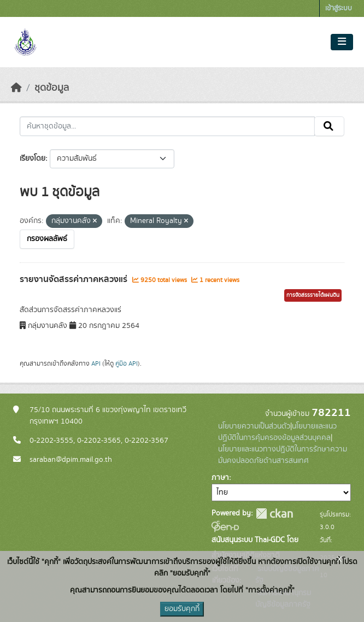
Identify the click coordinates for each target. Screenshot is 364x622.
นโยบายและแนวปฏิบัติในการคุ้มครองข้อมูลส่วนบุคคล (277, 432)
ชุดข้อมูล (52, 88)
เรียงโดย (33, 159)
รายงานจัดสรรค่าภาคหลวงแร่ (75, 279)
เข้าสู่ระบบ (339, 8)
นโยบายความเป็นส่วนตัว (254, 426)
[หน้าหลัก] (16, 88)
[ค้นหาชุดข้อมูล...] (167, 126)
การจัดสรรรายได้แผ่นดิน (313, 295)
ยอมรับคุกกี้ (182, 609)
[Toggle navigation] (342, 42)
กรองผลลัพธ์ (47, 239)
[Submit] (329, 126)
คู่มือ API (127, 363)
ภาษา (220, 478)
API (96, 363)
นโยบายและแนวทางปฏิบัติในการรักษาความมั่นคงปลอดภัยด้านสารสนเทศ (283, 455)
